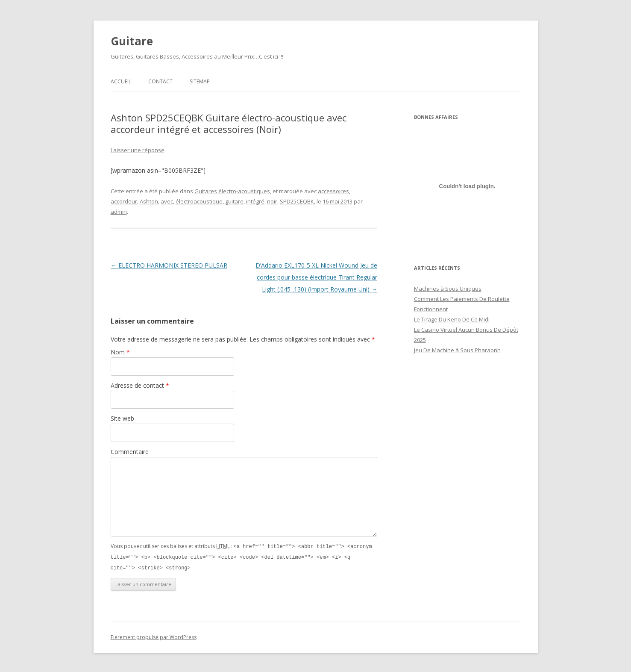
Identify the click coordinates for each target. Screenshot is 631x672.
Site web (122, 418)
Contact (160, 81)
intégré (255, 201)
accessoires (333, 191)
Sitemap (200, 81)
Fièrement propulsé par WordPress (154, 636)
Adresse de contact (140, 385)
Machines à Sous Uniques (448, 289)
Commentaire (130, 452)
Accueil (121, 81)
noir (272, 201)
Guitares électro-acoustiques (232, 191)
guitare (234, 201)
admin (119, 212)
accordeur (124, 201)
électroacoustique (199, 201)
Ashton (149, 201)
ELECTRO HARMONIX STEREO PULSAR (169, 265)
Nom (120, 352)
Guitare (132, 41)
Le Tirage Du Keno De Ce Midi (452, 319)
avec (167, 201)
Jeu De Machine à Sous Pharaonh (457, 350)
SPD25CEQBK (297, 201)
